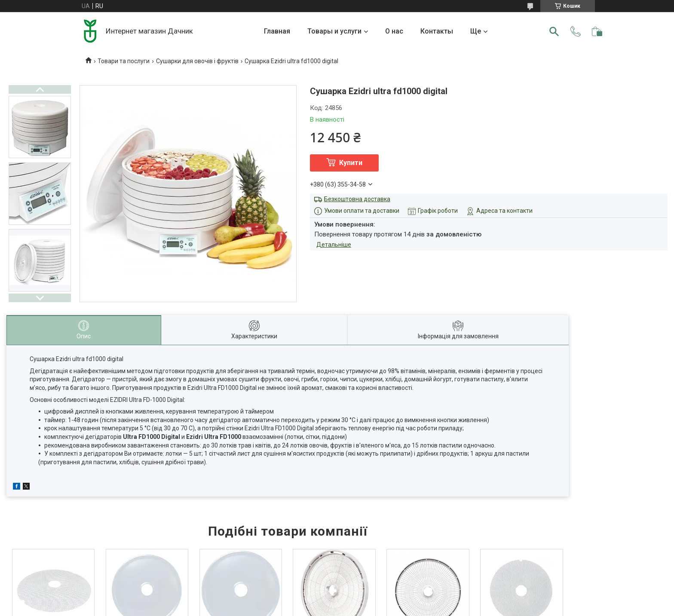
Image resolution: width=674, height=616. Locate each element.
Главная (277, 31)
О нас (394, 31)
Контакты (437, 31)
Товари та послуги (124, 61)
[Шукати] (554, 31)
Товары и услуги (334, 31)
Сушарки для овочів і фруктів (197, 61)
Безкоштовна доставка (357, 199)
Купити (351, 163)
